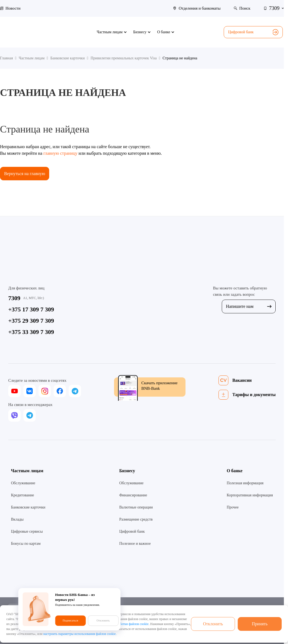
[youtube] (14, 391)
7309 (14, 298)
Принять (260, 624)
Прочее (233, 507)
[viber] (14, 415)
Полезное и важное (135, 544)
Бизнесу (127, 471)
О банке (235, 471)
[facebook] (60, 391)
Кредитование (23, 495)
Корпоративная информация (250, 495)
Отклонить (213, 624)
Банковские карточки (28, 507)
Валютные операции (136, 507)
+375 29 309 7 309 (31, 321)
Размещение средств (136, 519)
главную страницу (60, 153)
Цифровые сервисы (27, 531)
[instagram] (45, 391)
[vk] (30, 391)
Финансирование (133, 495)
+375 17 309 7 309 (31, 309)
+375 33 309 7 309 (31, 332)
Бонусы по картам (26, 544)
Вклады (17, 519)
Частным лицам (27, 471)
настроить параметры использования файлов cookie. (80, 634)
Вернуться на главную (25, 174)
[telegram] (75, 391)
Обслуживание (23, 483)
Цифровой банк (253, 32)
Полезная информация (245, 483)
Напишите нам (249, 307)
